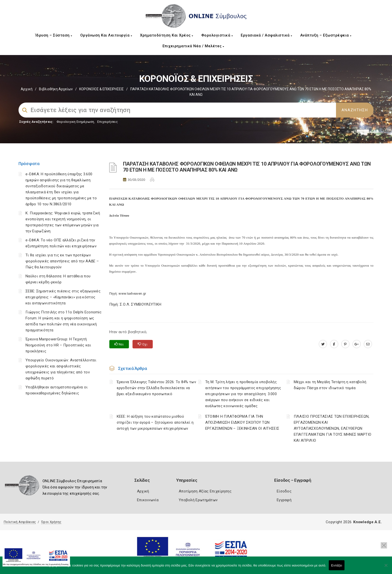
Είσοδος (284, 491)
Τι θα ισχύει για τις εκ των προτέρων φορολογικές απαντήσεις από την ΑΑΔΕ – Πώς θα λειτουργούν (62, 261)
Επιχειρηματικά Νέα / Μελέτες (193, 46)
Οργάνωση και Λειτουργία (106, 35)
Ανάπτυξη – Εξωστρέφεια (326, 35)
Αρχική (27, 89)
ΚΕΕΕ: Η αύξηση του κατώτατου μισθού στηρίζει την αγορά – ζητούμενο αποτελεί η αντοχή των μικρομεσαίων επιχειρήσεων (155, 422)
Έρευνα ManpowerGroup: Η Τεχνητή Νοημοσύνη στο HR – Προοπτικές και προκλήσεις (58, 345)
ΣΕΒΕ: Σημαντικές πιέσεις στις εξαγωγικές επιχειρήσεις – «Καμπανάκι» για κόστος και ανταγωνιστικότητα (63, 297)
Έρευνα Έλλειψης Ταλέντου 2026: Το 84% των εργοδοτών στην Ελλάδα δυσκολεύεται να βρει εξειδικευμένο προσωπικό (156, 388)
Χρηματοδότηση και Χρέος (167, 35)
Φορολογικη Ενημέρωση (75, 122)
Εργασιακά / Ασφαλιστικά (266, 35)
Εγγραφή (284, 500)
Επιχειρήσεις (107, 122)
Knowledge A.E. (367, 522)
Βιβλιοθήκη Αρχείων (56, 89)
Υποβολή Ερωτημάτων (198, 500)
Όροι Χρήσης (51, 522)
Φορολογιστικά (217, 35)
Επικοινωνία (148, 500)
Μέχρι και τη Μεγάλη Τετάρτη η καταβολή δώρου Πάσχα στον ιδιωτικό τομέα (330, 385)
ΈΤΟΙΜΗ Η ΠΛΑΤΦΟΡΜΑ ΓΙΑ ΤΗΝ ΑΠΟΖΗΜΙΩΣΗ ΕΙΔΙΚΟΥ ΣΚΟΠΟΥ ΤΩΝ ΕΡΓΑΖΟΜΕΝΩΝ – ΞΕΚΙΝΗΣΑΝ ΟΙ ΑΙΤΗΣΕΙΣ (242, 422)
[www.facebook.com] (334, 344)
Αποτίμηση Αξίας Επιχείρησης (205, 491)
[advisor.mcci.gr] (368, 344)
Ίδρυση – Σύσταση (54, 35)
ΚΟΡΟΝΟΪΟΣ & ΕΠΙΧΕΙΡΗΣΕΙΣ (101, 89)
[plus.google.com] (357, 344)
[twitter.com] (323, 344)
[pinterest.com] (345, 344)
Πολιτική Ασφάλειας (20, 522)
